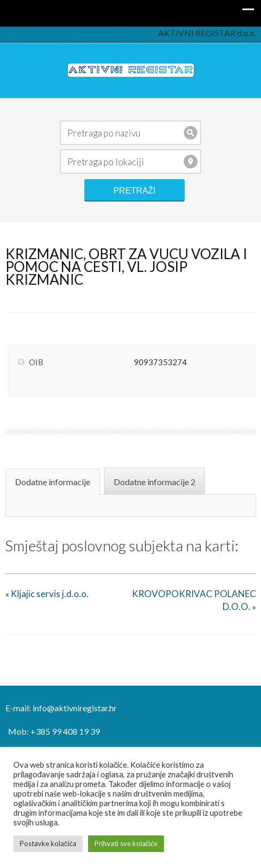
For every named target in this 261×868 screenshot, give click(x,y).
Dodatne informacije (53, 482)
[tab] (54, 481)
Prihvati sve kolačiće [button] (126, 843)
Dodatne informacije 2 (155, 482)
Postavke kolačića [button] (48, 843)
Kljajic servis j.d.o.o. (50, 594)
